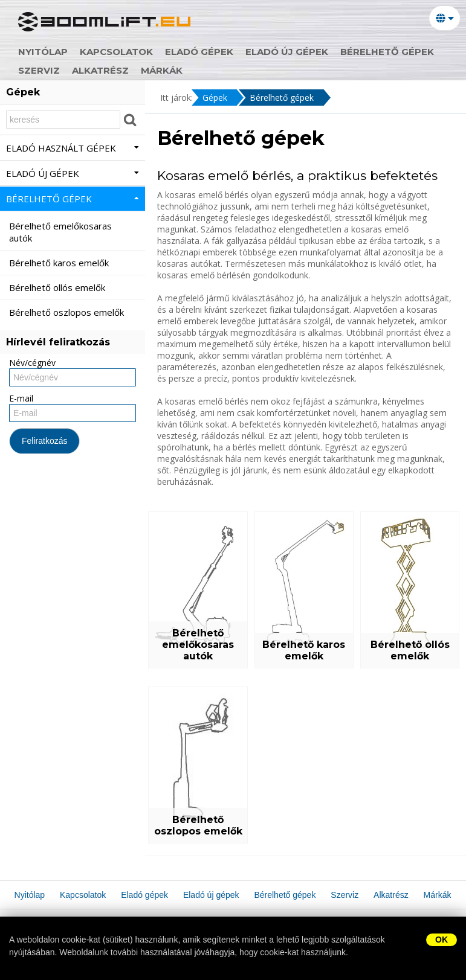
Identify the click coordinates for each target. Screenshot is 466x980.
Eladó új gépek (287, 52)
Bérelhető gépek (387, 52)
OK (442, 940)
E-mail (21, 398)
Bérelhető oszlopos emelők (198, 825)
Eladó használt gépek (73, 148)
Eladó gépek (199, 52)
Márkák (162, 70)
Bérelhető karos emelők (304, 650)
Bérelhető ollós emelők (410, 650)
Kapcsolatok (116, 52)
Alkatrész (100, 70)
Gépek (215, 98)
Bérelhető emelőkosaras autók (198, 645)
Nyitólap (43, 52)
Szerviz (39, 70)
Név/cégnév (32, 363)
